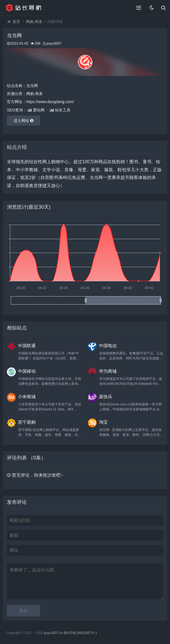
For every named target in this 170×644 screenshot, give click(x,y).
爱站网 (36, 110)
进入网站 (23, 121)
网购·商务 (34, 22)
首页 (16, 22)
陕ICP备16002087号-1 (80, 633)
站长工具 (60, 110)
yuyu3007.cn (53, 633)
